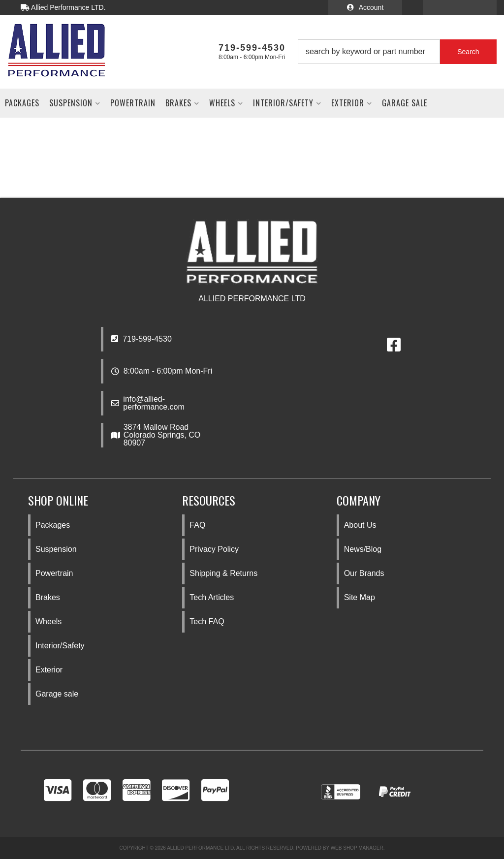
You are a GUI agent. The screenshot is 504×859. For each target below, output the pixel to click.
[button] (397, 52)
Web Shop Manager (357, 848)
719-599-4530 (142, 339)
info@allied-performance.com (154, 403)
